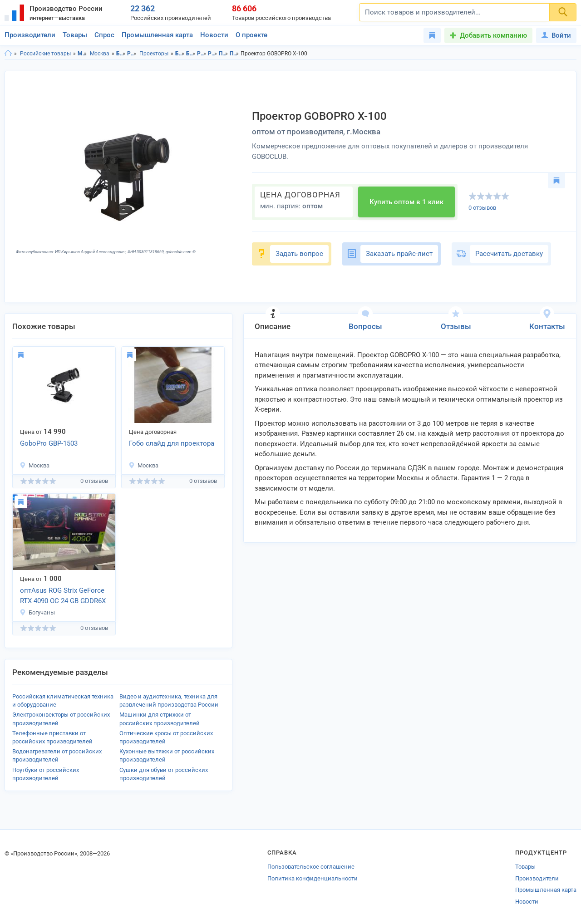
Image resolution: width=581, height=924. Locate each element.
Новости (214, 35)
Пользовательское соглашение (311, 867)
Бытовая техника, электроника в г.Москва (191, 54)
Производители (30, 35)
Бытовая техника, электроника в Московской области (180, 54)
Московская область (82, 54)
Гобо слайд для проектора (172, 443)
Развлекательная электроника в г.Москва (213, 54)
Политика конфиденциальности (313, 878)
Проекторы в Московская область (224, 54)
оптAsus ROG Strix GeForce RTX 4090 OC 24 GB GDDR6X (63, 596)
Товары (75, 35)
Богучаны (37, 612)
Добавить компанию (493, 35)
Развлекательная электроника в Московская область (202, 54)
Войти (556, 35)
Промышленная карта (157, 35)
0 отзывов (482, 208)
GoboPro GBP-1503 (49, 443)
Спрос (104, 35)
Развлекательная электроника (132, 54)
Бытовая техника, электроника (121, 54)
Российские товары (45, 54)
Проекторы (154, 54)
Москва (100, 54)
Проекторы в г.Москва (234, 54)
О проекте (251, 35)
